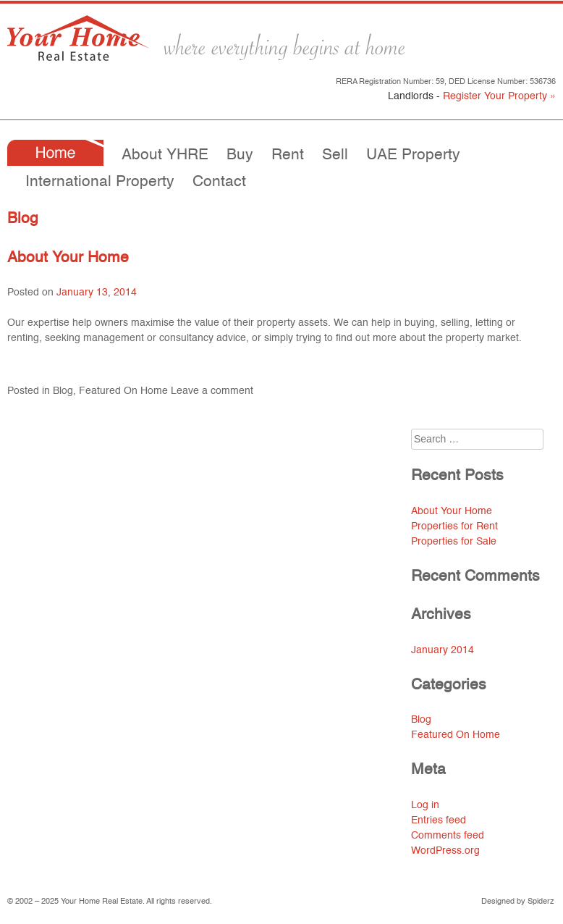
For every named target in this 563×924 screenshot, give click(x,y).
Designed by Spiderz (518, 902)
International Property (100, 182)
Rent (288, 155)
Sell (335, 155)
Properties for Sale (454, 542)
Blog (63, 391)
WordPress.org (445, 851)
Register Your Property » (499, 96)
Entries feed (439, 820)
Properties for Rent (454, 526)
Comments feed (448, 836)
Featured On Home (123, 391)
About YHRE (165, 155)
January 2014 (443, 650)
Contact (219, 182)
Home (55, 153)
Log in (425, 805)
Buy (240, 155)
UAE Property (413, 155)
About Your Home (68, 258)
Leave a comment (212, 391)
